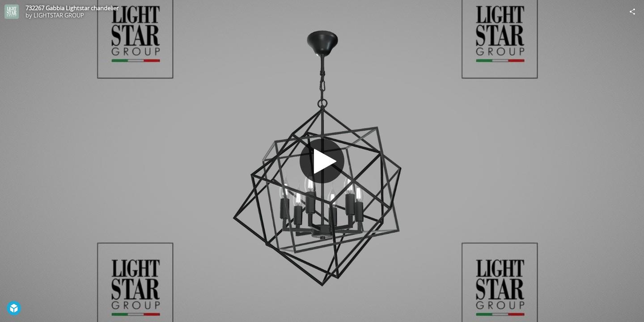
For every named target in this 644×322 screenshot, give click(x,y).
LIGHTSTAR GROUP (59, 15)
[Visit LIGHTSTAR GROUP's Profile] (12, 12)
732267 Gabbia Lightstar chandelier (72, 8)
